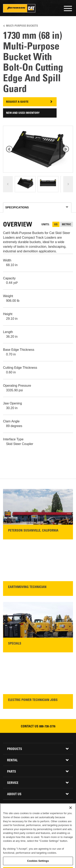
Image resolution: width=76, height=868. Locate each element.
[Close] (71, 824)
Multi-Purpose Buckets (22, 26)
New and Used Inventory (23, 113)
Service (13, 783)
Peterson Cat (19, 8)
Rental (12, 760)
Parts (12, 772)
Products (15, 749)
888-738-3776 (47, 727)
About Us (14, 794)
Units (45, 225)
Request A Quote (17, 102)
